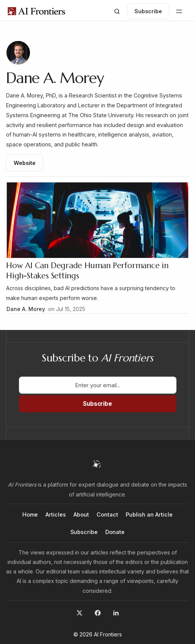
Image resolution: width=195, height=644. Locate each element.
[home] (36, 11)
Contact (107, 514)
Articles (56, 514)
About (81, 514)
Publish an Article (149, 514)
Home (30, 514)
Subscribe (84, 532)
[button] (117, 11)
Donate (115, 532)
